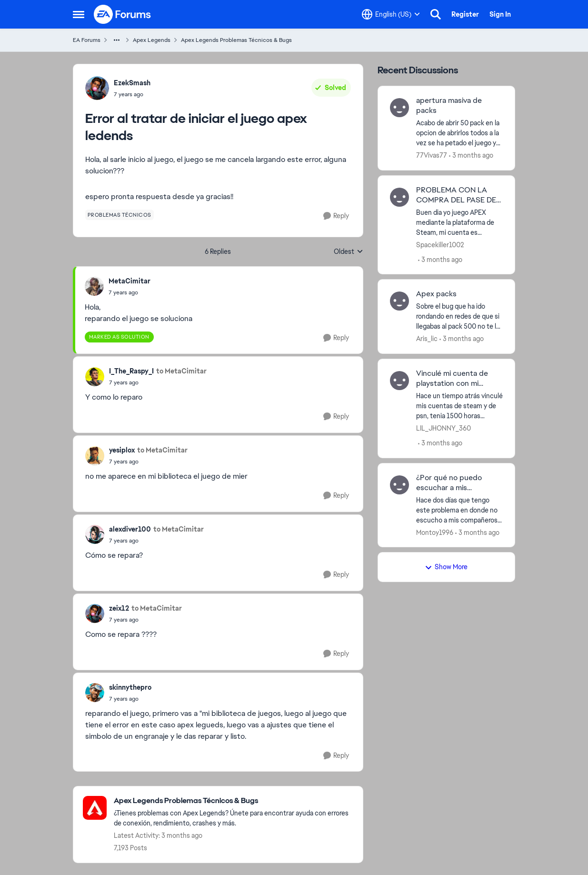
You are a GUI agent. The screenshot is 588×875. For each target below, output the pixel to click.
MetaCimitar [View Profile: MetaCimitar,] (130, 281)
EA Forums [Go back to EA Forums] (87, 40)
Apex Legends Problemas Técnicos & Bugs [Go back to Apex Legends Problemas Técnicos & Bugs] (236, 40)
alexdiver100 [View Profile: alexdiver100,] (130, 529)
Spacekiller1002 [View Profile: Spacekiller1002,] (440, 244)
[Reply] (336, 216)
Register (465, 14)
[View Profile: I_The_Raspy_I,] (95, 377)
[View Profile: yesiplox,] (95, 456)
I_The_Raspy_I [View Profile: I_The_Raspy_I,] (131, 371)
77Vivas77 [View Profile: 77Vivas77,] (432, 155)
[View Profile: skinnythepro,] (95, 693)
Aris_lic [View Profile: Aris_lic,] (427, 339)
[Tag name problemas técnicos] (120, 215)
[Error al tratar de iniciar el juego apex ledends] (130, 292)
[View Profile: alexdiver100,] (95, 534)
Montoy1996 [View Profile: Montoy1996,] (435, 532)
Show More (446, 567)
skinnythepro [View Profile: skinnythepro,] (130, 687)
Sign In (500, 14)
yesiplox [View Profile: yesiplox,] (122, 450)
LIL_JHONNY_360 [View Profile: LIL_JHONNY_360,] (443, 428)
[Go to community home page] (123, 14)
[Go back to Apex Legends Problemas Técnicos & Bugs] (234, 801)
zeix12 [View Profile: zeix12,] (119, 608)
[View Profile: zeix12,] (95, 614)
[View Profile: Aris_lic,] (399, 301)
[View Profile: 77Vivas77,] (399, 108)
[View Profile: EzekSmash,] (97, 88)
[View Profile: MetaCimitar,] (94, 286)
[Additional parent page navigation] (117, 40)
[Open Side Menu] (79, 14)
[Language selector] (391, 14)
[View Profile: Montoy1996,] (399, 485)
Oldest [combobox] (349, 252)
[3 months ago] (471, 156)
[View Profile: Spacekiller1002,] (399, 197)
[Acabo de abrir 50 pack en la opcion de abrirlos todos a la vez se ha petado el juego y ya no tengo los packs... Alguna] (460, 133)
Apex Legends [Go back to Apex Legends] (152, 40)
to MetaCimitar (181, 371)
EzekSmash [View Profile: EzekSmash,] (132, 83)
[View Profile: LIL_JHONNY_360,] (399, 381)
